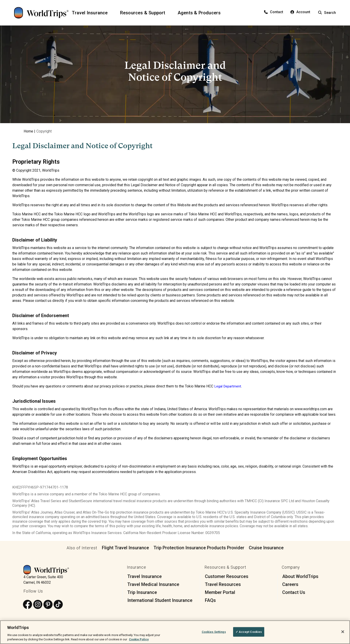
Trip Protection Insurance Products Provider (199, 548)
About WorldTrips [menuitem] (300, 576)
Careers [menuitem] (290, 584)
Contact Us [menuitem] (294, 592)
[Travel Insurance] (92, 13)
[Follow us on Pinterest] (48, 605)
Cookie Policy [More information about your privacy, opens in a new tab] (139, 639)
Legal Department (228, 386)
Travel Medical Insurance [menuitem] (153, 584)
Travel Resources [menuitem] (223, 584)
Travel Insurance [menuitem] (145, 576)
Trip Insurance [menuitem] (142, 592)
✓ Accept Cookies (249, 632)
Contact (274, 12)
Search (327, 13)
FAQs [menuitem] (210, 600)
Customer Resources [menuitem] (227, 576)
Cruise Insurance (266, 548)
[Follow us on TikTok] (58, 605)
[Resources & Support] (145, 13)
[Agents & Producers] (202, 13)
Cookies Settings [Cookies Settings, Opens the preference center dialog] (214, 632)
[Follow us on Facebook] (28, 605)
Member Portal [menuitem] (220, 592)
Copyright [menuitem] (44, 131)
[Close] (343, 632)
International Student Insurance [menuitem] (160, 600)
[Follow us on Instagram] (38, 605)
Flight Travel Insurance (125, 548)
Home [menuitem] (28, 131)
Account (300, 12)
